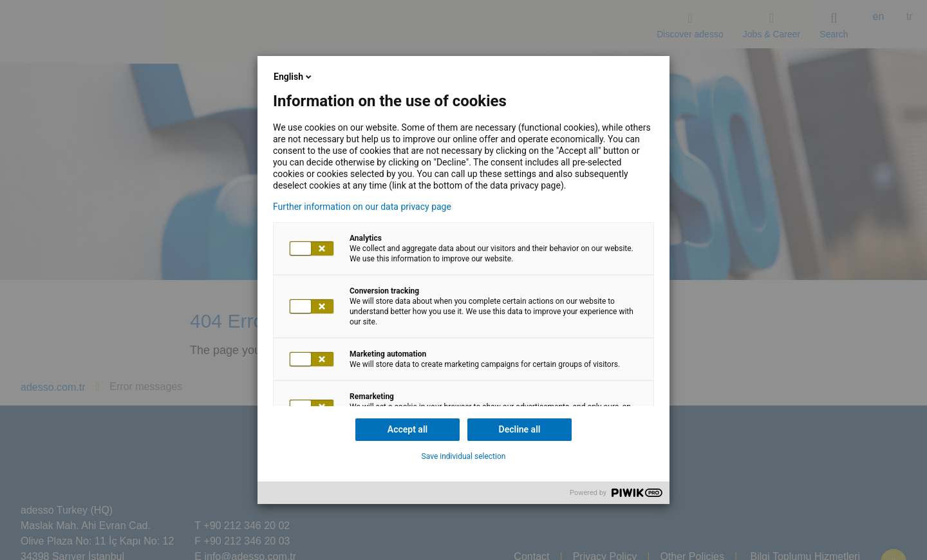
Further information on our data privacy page (362, 207)
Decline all (520, 429)
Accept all (407, 429)
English (294, 77)
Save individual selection (464, 456)
